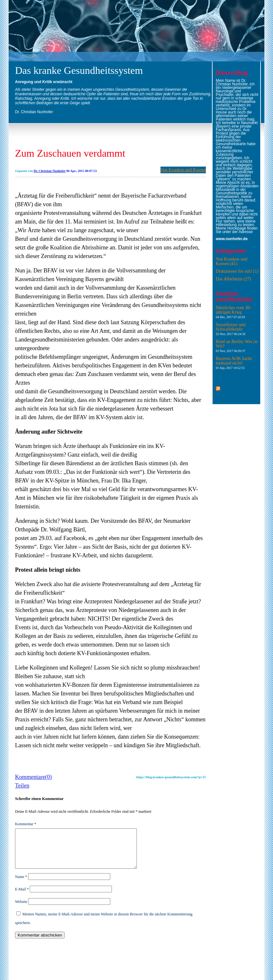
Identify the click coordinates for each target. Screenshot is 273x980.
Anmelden (30, 55)
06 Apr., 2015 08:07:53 (82, 171)
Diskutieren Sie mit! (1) (237, 271)
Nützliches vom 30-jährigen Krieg (233, 312)
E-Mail (22, 897)
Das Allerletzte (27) (233, 279)
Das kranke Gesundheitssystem (79, 70)
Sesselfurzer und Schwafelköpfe (231, 329)
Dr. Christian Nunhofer (50, 171)
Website (21, 909)
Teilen (22, 786)
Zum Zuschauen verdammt (70, 153)
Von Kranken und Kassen (183, 170)
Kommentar (26, 824)
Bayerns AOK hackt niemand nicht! (234, 363)
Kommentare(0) (33, 777)
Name (21, 884)
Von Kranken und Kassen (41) (232, 261)
